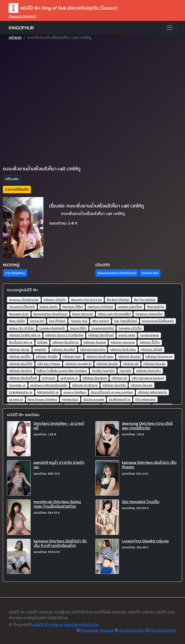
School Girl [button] (150, 273)
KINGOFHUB (21, 28)
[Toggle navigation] (170, 28)
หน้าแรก (15, 37)
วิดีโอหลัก (12, 179)
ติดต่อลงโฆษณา (130, 630)
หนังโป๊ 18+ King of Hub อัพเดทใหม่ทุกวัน (66, 624)
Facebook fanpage (95, 630)
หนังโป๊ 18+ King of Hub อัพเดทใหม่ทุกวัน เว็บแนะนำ (63, 8)
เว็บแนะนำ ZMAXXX (23, 17)
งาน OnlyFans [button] (15, 273)
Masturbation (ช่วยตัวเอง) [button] (117, 273)
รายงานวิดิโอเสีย (17, 189)
